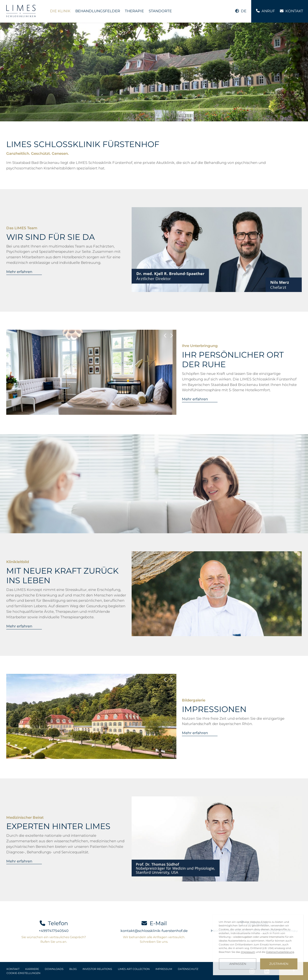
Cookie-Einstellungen (23, 973)
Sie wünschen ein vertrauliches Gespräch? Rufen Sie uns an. (54, 939)
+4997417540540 (54, 931)
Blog (73, 969)
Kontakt (13, 969)
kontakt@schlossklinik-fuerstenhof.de (154, 931)
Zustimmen (279, 964)
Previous (166, 336)
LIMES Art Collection (134, 969)
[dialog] (258, 945)
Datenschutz (188, 969)
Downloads (54, 969)
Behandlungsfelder (98, 11)
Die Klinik (60, 11)
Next (172, 336)
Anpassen (238, 964)
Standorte (160, 11)
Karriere (32, 969)
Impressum (164, 969)
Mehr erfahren (19, 272)
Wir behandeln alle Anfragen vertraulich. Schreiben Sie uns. (154, 939)
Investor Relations (97, 969)
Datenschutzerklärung (280, 952)
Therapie (134, 11)
